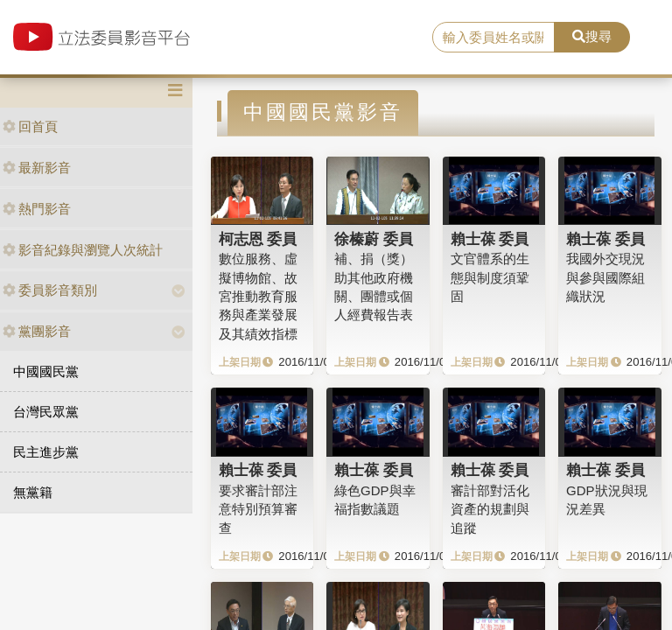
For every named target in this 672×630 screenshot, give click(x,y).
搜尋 (592, 36)
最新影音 (37, 168)
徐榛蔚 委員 (374, 239)
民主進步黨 (46, 452)
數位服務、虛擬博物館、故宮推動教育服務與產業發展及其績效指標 (258, 296)
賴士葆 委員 (490, 239)
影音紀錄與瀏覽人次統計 (83, 250)
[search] (493, 38)
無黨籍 (33, 492)
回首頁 (30, 126)
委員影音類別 (50, 290)
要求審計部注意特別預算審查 (258, 509)
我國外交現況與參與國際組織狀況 (605, 277)
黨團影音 (37, 331)
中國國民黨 (46, 371)
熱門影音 (37, 209)
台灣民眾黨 (46, 412)
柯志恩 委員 (258, 239)
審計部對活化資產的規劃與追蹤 (490, 509)
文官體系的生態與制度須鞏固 (490, 277)
